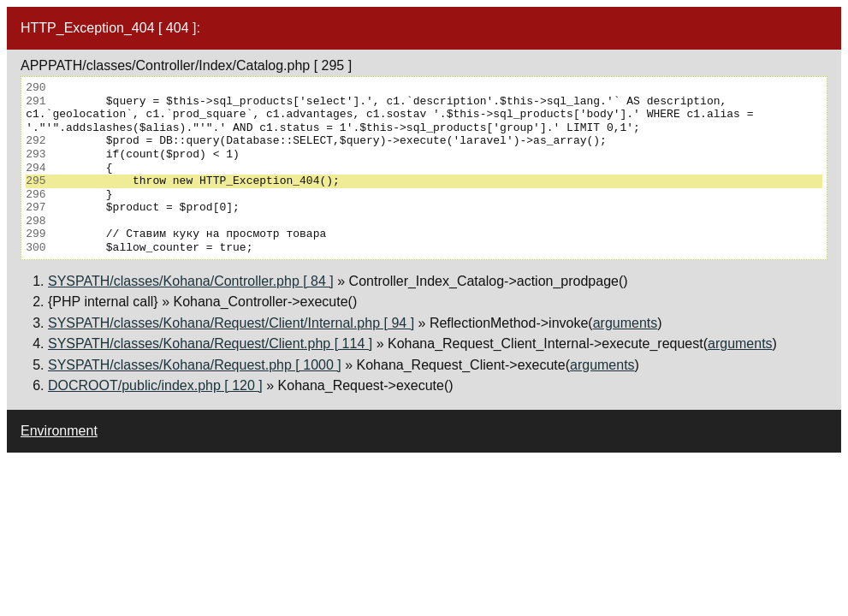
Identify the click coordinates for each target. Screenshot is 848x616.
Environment (59, 431)
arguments (626, 323)
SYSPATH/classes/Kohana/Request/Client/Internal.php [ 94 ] (231, 323)
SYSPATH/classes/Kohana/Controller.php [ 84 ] (191, 281)
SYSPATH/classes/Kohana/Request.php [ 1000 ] (195, 365)
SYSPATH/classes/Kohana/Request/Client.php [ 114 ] (210, 344)
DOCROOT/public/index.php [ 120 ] (155, 385)
